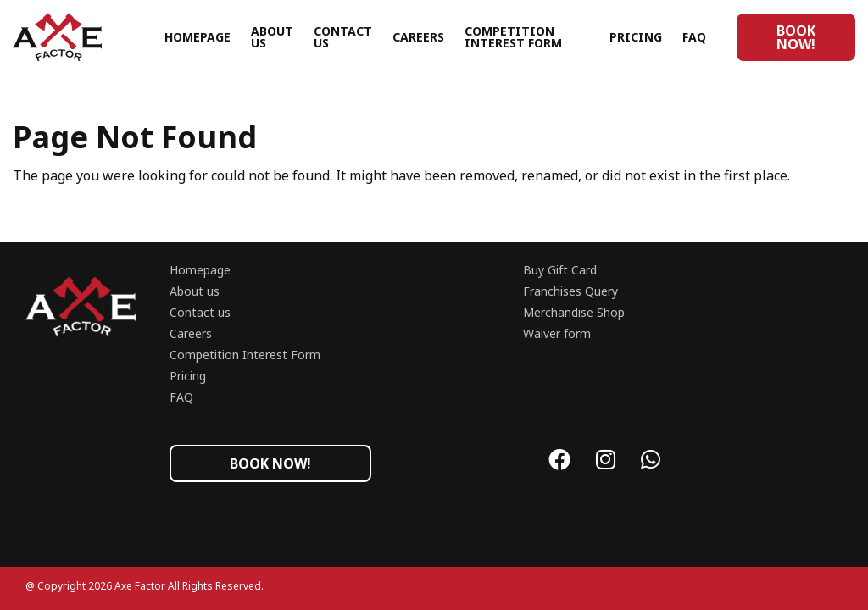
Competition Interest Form (513, 37)
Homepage (198, 37)
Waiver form (557, 333)
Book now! (796, 37)
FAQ (694, 37)
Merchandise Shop (574, 312)
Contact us (343, 37)
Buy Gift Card (560, 270)
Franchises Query (570, 291)
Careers (418, 37)
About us (272, 37)
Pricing (636, 37)
